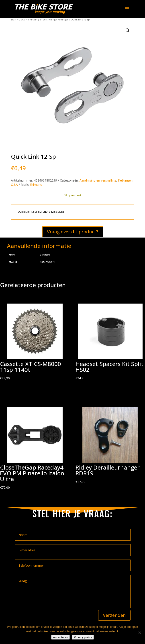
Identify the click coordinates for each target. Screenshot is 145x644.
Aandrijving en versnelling (41, 20)
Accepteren (60, 637)
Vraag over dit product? (73, 232)
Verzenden (114, 615)
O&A (21, 20)
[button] (128, 30)
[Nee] (139, 633)
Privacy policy (83, 637)
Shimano (36, 185)
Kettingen (63, 20)
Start (14, 20)
